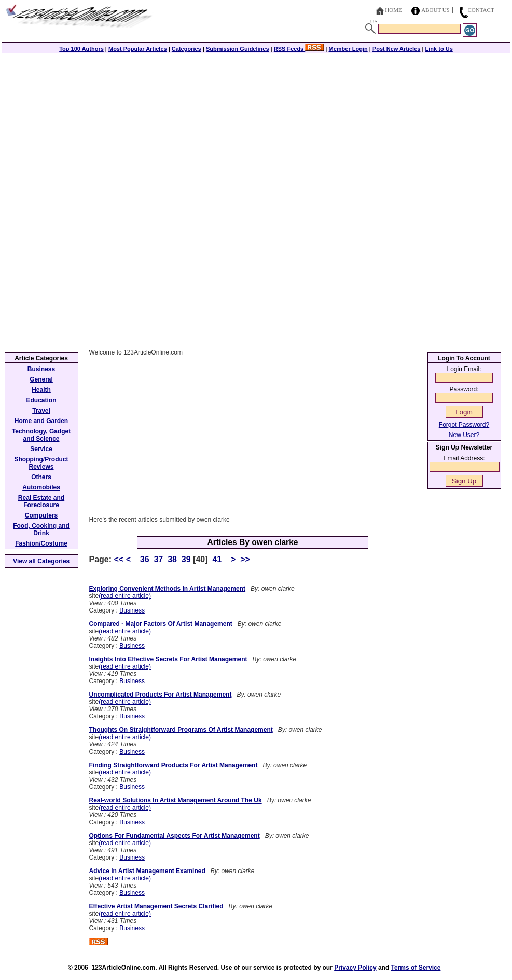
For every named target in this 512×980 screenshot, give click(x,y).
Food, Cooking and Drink (41, 529)
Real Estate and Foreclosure (41, 501)
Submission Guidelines (238, 49)
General (41, 379)
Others (41, 477)
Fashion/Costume (41, 543)
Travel (41, 411)
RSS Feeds (299, 49)
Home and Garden (41, 421)
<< (119, 559)
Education (41, 400)
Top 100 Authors (81, 49)
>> (245, 559)
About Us (435, 10)
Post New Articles (397, 49)
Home (393, 10)
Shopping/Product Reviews (41, 463)
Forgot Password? (464, 425)
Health (41, 390)
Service (41, 449)
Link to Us (439, 49)
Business (132, 610)
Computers (41, 515)
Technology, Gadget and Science (41, 435)
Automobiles (41, 487)
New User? (464, 435)
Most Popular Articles (138, 49)
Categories (186, 49)
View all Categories (41, 561)
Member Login (348, 49)
